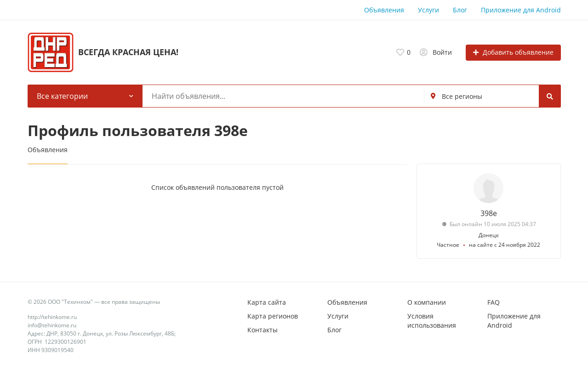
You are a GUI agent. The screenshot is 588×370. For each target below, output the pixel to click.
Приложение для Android (521, 10)
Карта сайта (267, 302)
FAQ (494, 302)
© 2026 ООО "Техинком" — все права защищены (94, 302)
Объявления (384, 10)
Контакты (263, 330)
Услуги (428, 10)
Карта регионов (273, 316)
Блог (460, 10)
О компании (427, 302)
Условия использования (432, 321)
